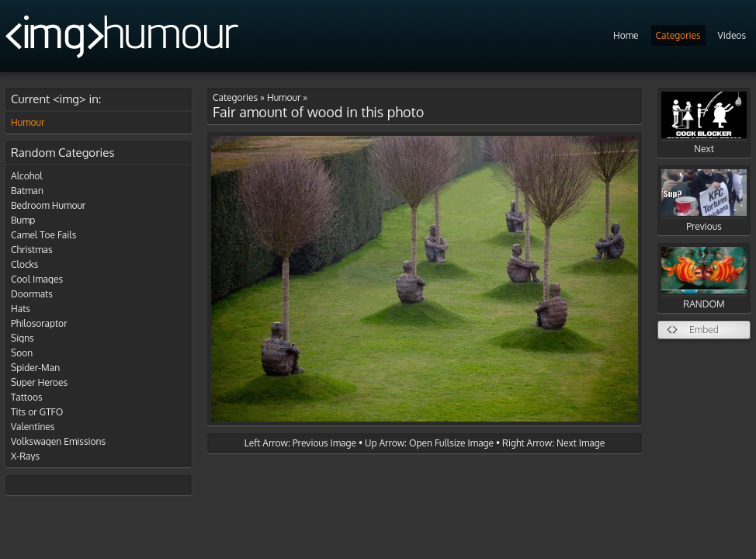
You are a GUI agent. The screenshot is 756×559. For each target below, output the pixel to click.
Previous (704, 201)
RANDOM (704, 278)
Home (626, 35)
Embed (704, 330)
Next (704, 123)
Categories (678, 35)
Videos (732, 35)
